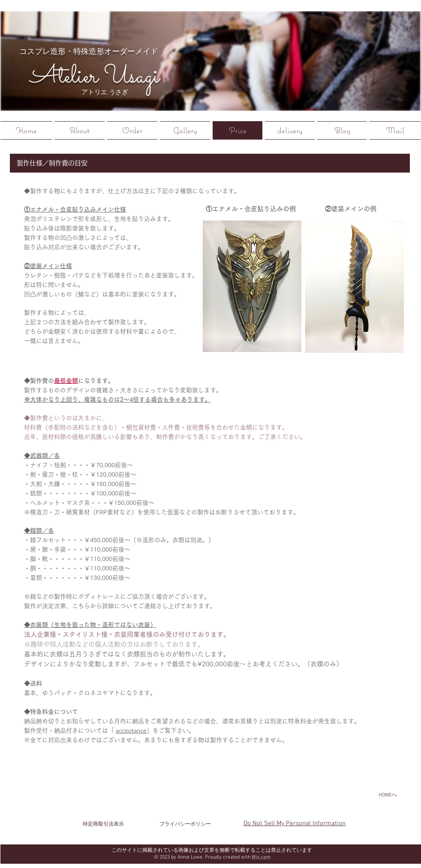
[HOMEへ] (388, 795)
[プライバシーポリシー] (185, 824)
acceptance (131, 731)
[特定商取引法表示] (103, 824)
